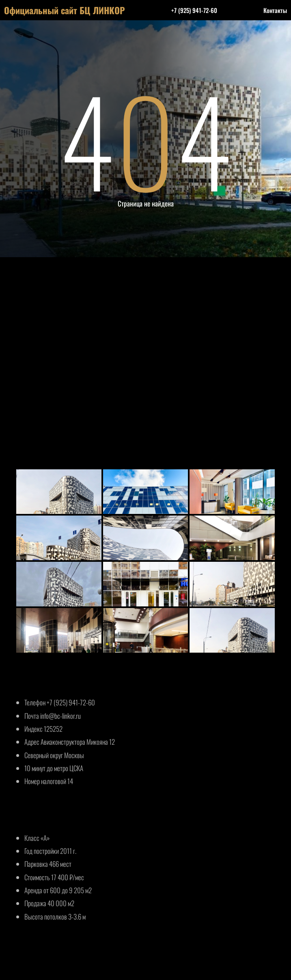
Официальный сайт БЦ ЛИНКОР (65, 10)
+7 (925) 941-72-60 (194, 10)
